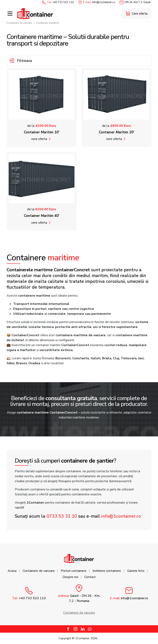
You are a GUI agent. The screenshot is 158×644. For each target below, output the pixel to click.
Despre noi (70, 577)
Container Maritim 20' (116, 132)
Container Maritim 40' (42, 216)
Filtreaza (20, 61)
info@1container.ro (121, 516)
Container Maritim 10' (42, 132)
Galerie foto (136, 571)
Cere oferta (39, 139)
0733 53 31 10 (62, 516)
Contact (90, 577)
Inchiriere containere (107, 571)
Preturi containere (74, 571)
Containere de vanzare (19, 23)
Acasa (12, 571)
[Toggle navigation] (10, 14)
